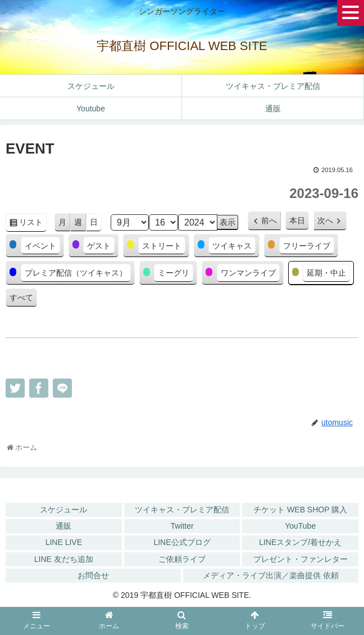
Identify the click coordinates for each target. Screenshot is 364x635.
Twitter (182, 526)
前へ (269, 220)
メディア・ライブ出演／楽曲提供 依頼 (271, 575)
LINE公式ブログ (182, 542)
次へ (325, 220)
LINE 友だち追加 (64, 559)
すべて (21, 298)
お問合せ (93, 575)
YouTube (300, 526)
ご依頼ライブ (182, 559)
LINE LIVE (64, 542)
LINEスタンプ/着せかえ (300, 542)
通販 (63, 526)
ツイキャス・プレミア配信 (182, 510)
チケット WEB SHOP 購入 (300, 510)
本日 (297, 220)
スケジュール (63, 510)
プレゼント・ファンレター (301, 559)
